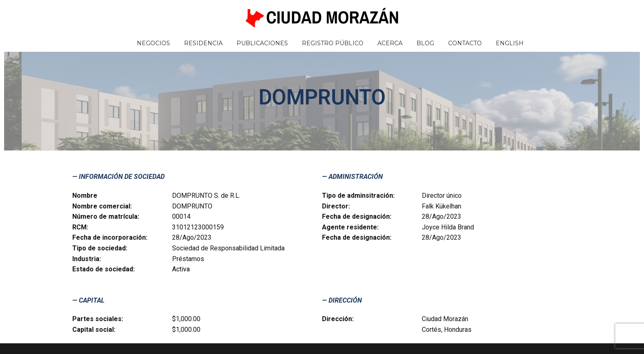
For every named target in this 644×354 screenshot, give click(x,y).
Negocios (153, 43)
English (510, 43)
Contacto (465, 43)
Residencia (203, 43)
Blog (425, 43)
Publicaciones (262, 43)
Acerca (390, 43)
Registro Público (333, 43)
